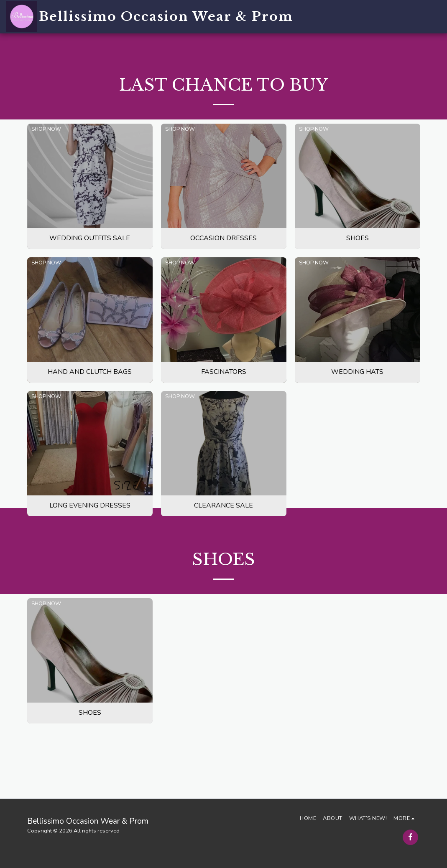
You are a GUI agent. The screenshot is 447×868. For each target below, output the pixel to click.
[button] (371, 16)
